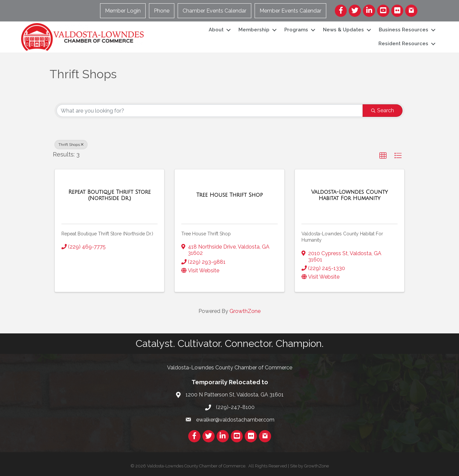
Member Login (123, 11)
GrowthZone (245, 311)
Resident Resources (403, 44)
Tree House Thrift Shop (206, 234)
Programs (296, 30)
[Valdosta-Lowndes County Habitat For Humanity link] (350, 195)
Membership (254, 30)
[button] (383, 156)
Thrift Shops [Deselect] (71, 145)
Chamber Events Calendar (214, 11)
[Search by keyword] (210, 111)
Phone (162, 11)
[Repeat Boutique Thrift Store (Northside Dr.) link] (109, 195)
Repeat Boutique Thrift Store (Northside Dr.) (107, 234)
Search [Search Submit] (383, 110)
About (216, 30)
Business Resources (404, 30)
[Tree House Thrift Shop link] (229, 195)
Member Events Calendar (290, 11)
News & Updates (343, 30)
